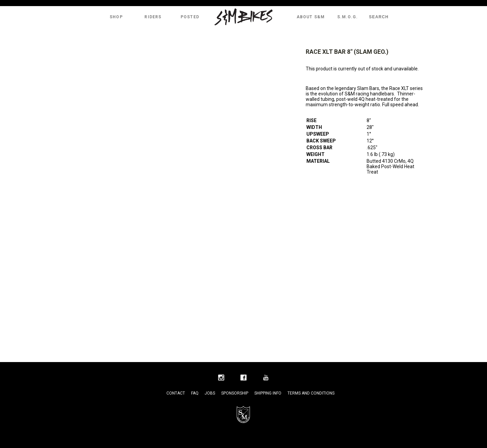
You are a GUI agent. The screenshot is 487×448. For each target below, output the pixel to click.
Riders (153, 17)
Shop (116, 17)
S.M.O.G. (348, 17)
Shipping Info (268, 393)
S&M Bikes (243, 17)
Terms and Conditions (311, 393)
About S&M (311, 17)
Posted (190, 17)
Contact (176, 393)
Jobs (210, 393)
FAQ (195, 393)
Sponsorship (235, 393)
